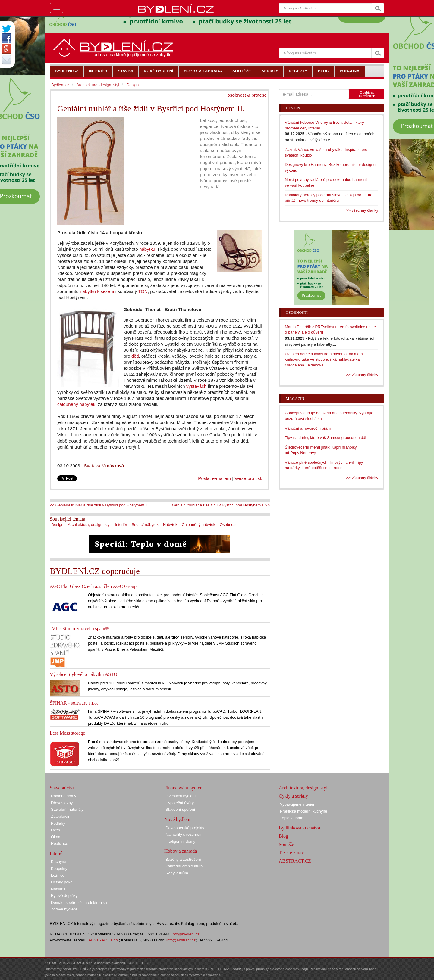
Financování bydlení (184, 788)
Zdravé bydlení (64, 909)
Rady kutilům (177, 873)
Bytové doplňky (64, 896)
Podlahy (58, 823)
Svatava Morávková (104, 466)
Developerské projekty (185, 828)
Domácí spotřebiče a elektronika (79, 902)
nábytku (147, 249)
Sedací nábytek (145, 525)
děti (135, 356)
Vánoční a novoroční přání (308, 428)
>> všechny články (362, 210)
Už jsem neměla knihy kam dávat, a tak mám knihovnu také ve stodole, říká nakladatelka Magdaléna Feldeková (324, 359)
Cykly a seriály (293, 796)
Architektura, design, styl (89, 525)
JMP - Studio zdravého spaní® (79, 628)
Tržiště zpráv (291, 852)
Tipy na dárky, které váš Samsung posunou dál (325, 438)
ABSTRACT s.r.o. (104, 940)
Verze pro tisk (248, 478)
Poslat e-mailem (214, 478)
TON (143, 291)
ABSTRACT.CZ (295, 861)
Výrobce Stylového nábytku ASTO (83, 674)
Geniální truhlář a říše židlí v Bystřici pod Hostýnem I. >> (221, 505)
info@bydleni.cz (186, 934)
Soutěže (286, 844)
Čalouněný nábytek (198, 525)
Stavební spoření (180, 809)
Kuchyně (59, 862)
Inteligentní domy (180, 841)
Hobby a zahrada (181, 851)
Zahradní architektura (184, 866)
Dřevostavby (62, 803)
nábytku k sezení (97, 291)
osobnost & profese (247, 95)
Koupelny (59, 868)
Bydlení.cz (60, 85)
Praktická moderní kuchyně (304, 811)
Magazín (295, 398)
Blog (283, 836)
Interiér (121, 525)
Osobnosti (229, 525)
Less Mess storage (67, 733)
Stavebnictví (62, 788)
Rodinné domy (64, 796)
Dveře (56, 830)
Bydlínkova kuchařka (299, 828)
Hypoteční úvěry (180, 803)
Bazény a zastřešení (183, 859)
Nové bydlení (177, 819)
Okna (56, 837)
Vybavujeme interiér (297, 804)
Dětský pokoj (62, 882)
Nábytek (170, 525)
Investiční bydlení (181, 796)
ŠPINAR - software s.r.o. (74, 703)
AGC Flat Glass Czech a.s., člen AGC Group (93, 586)
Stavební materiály (67, 809)
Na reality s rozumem (184, 834)
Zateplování (61, 816)
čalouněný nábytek (76, 404)
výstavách (196, 386)
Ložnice (58, 875)
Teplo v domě (292, 818)
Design (57, 525)
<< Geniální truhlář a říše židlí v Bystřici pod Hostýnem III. (100, 505)
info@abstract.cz (181, 940)
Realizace (60, 843)
